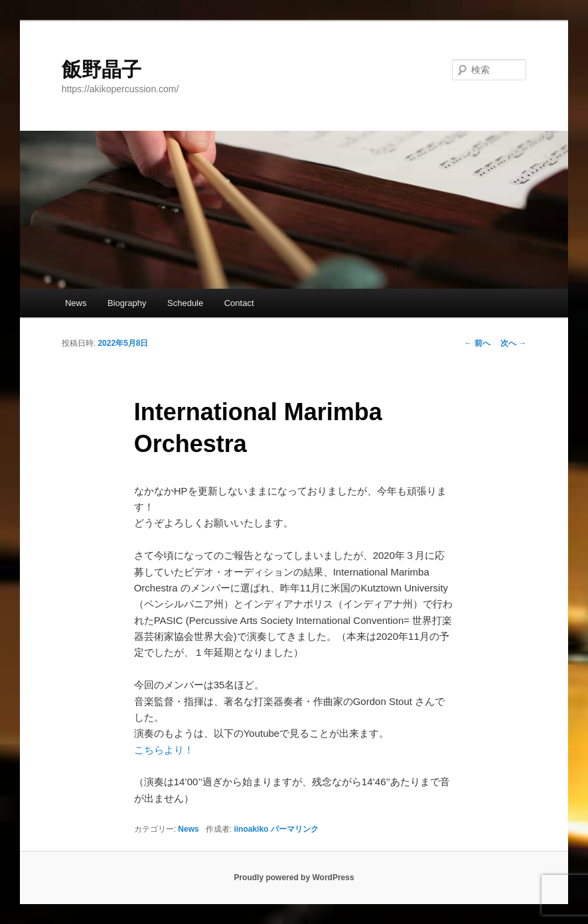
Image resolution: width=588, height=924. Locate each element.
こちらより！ (164, 750)
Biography (127, 303)
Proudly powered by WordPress (294, 878)
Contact (239, 303)
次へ (513, 343)
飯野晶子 (102, 69)
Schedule (185, 303)
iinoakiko (251, 829)
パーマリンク (295, 829)
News (76, 303)
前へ (478, 343)
